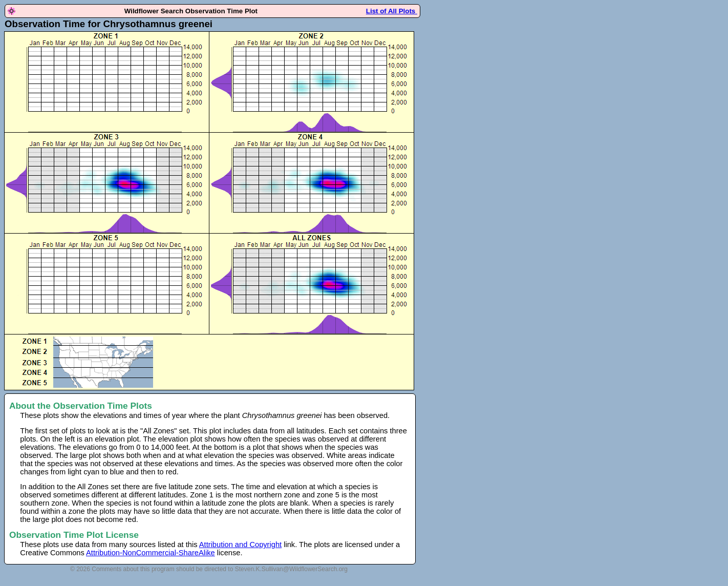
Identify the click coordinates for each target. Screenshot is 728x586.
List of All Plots (392, 11)
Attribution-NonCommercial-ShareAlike (151, 553)
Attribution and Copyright (240, 545)
